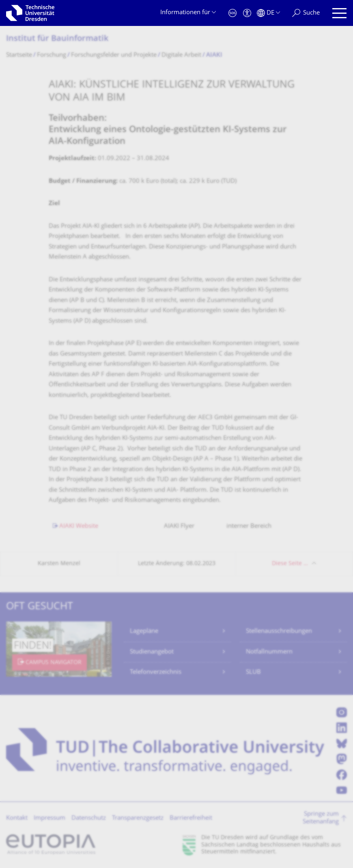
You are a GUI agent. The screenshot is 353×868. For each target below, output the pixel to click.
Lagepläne (144, 631)
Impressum (50, 818)
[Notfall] (232, 13)
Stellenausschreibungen (279, 631)
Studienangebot (152, 652)
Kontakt (17, 818)
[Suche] (306, 13)
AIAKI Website (84, 526)
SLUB (253, 672)
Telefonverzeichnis (156, 672)
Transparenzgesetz (138, 818)
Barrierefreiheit (191, 818)
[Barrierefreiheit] (247, 13)
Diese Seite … (290, 564)
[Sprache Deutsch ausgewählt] (268, 13)
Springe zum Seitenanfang (321, 818)
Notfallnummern (269, 652)
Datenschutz (89, 818)
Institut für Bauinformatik (57, 39)
